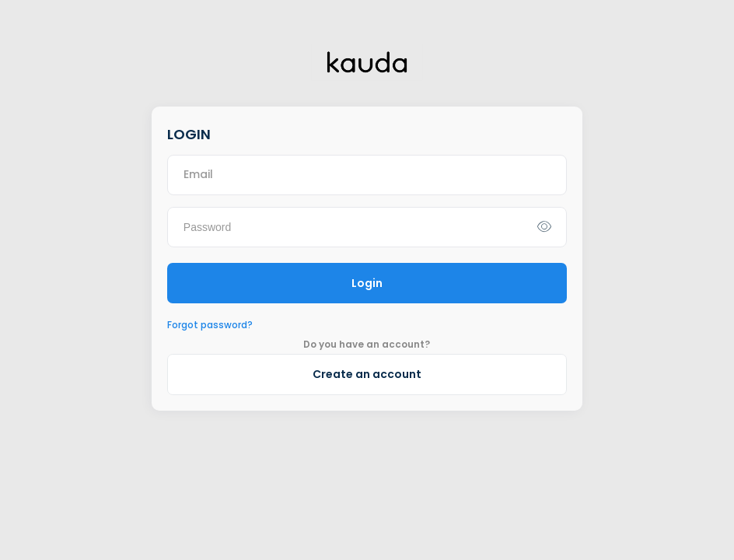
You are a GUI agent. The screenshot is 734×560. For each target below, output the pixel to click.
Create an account (367, 374)
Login (367, 283)
